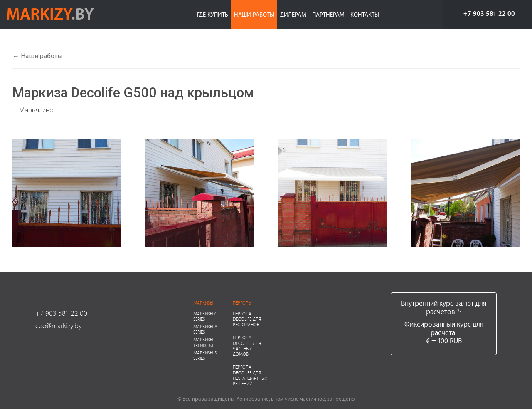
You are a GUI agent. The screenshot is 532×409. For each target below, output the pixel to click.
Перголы (242, 303)
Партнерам (328, 14)
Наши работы (254, 14)
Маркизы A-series (206, 329)
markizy (50, 13)
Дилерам (293, 14)
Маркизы (203, 303)
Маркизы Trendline (204, 342)
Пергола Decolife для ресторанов (247, 319)
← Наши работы (38, 56)
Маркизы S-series (206, 355)
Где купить (213, 14)
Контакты (365, 14)
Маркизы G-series (206, 316)
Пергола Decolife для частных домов (247, 346)
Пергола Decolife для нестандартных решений (250, 375)
